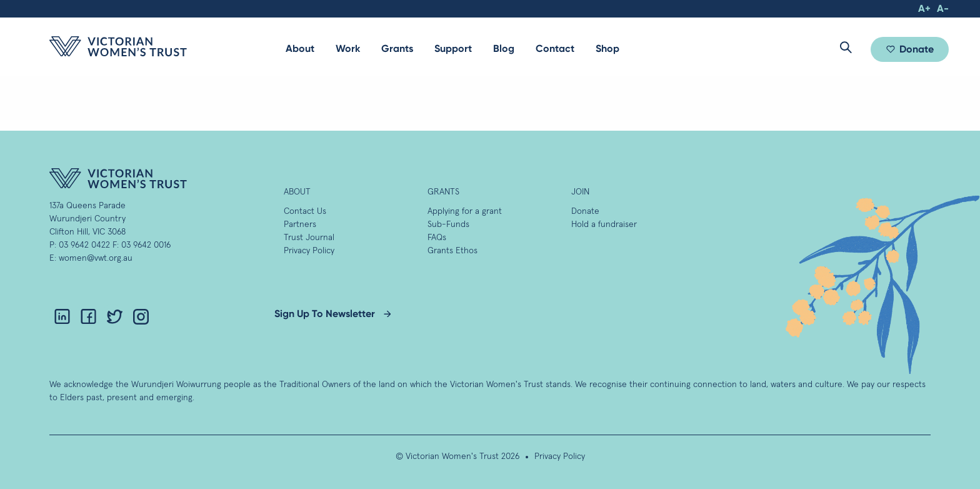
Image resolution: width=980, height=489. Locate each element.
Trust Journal (309, 238)
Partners (300, 224)
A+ (924, 8)
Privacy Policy (309, 251)
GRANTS (443, 192)
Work (348, 48)
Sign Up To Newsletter (325, 314)
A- (943, 8)
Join (580, 192)
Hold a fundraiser (604, 224)
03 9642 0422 (84, 245)
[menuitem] (300, 49)
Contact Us (305, 211)
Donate (917, 49)
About (300, 48)
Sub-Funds (448, 224)
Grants (397, 48)
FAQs (437, 238)
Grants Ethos (452, 251)
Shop (607, 48)
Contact (555, 48)
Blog (504, 48)
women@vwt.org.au (96, 258)
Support (453, 48)
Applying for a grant (465, 211)
